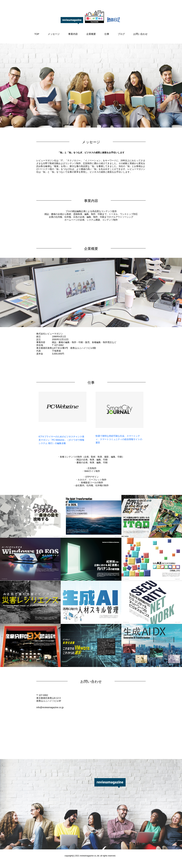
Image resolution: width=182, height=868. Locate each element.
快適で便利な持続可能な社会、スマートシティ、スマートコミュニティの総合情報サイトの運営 (119, 439)
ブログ (121, 34)
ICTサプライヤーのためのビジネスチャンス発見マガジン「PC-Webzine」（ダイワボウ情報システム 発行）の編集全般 (61, 440)
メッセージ (54, 34)
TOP (37, 34)
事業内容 (73, 34)
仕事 (107, 34)
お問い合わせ (140, 34)
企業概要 (91, 34)
